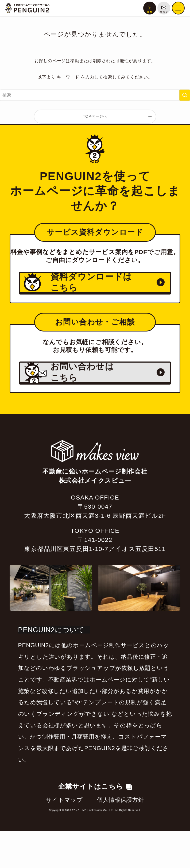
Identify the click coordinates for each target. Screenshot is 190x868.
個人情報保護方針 (121, 837)
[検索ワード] (95, 95)
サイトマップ (64, 837)
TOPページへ (95, 116)
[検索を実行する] (185, 95)
